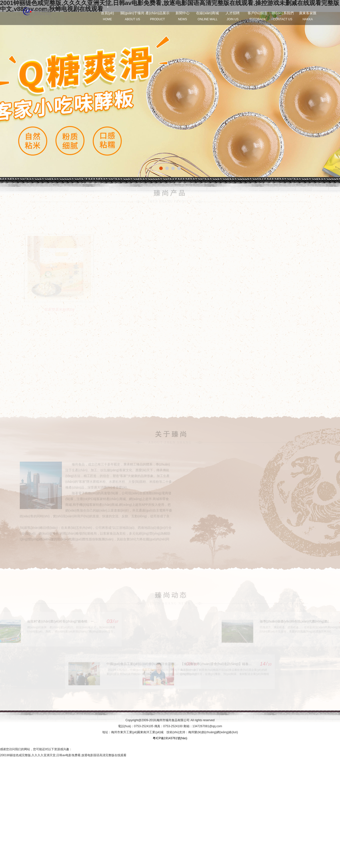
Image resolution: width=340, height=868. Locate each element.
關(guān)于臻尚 (132, 16)
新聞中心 (183, 16)
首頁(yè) (107, 16)
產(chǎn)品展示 (157, 16)
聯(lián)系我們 (283, 16)
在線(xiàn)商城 (207, 16)
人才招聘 (233, 16)
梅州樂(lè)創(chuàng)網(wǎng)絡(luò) (213, 732)
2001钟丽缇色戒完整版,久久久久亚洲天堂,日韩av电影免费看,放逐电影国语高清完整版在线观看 (63, 755)
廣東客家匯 (308, 16)
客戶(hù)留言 (258, 16)
